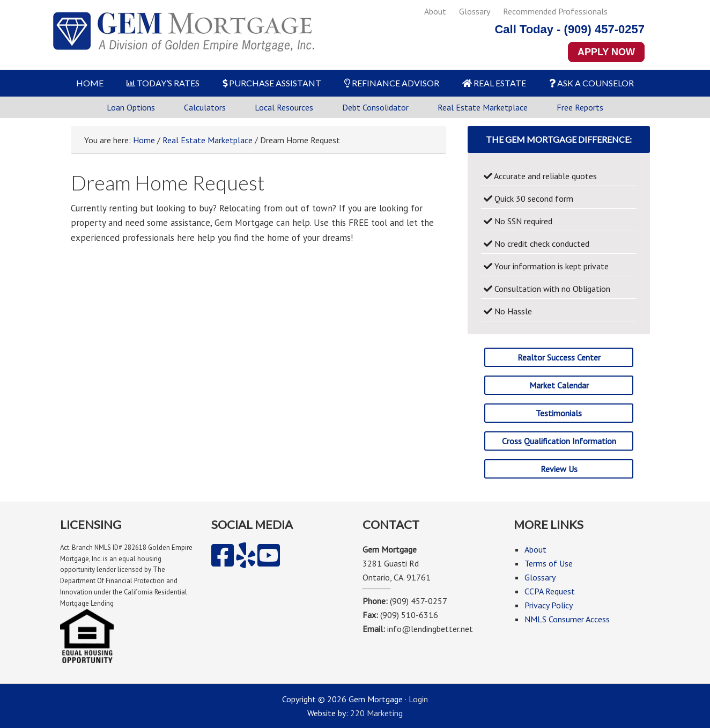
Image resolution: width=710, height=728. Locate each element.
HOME (90, 83)
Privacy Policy (549, 605)
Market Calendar (559, 385)
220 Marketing (376, 713)
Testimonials (559, 413)
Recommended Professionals (555, 11)
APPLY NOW (606, 52)
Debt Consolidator (375, 107)
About (435, 11)
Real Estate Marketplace (483, 107)
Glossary (475, 11)
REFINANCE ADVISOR (392, 83)
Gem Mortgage (183, 35)
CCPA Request (550, 591)
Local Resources (284, 107)
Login (418, 699)
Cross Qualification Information (559, 441)
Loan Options (131, 107)
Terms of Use (549, 563)
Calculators (205, 107)
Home (144, 140)
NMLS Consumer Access (567, 619)
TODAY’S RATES (163, 83)
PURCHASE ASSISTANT (272, 83)
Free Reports (580, 107)
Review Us (559, 469)
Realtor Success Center (559, 357)
